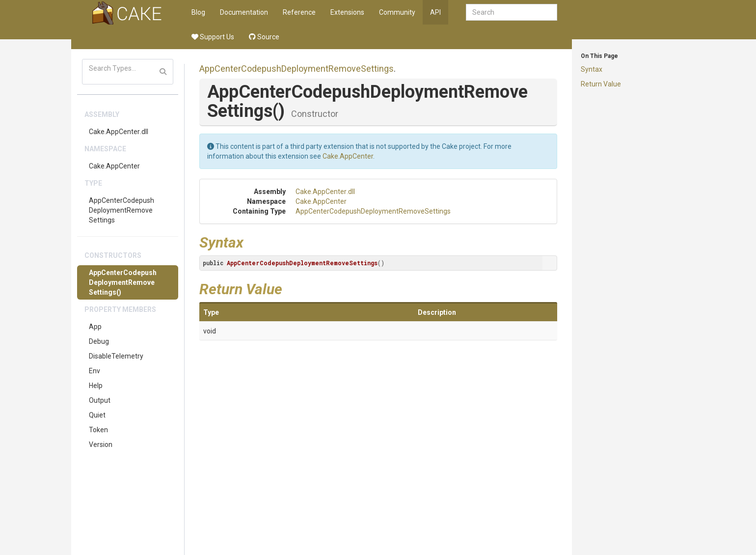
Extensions (347, 12)
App (95, 327)
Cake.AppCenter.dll (119, 132)
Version (101, 444)
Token (98, 430)
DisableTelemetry (116, 356)
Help (96, 386)
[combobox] (512, 12)
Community (397, 12)
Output (100, 400)
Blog (198, 12)
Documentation (244, 12)
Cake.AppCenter (114, 166)
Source (264, 37)
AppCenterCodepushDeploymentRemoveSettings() (123, 282)
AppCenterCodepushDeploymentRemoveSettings (121, 210)
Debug (99, 341)
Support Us (213, 37)
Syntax (592, 69)
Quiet (97, 415)
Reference (299, 12)
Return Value (601, 84)
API (435, 12)
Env (94, 371)
